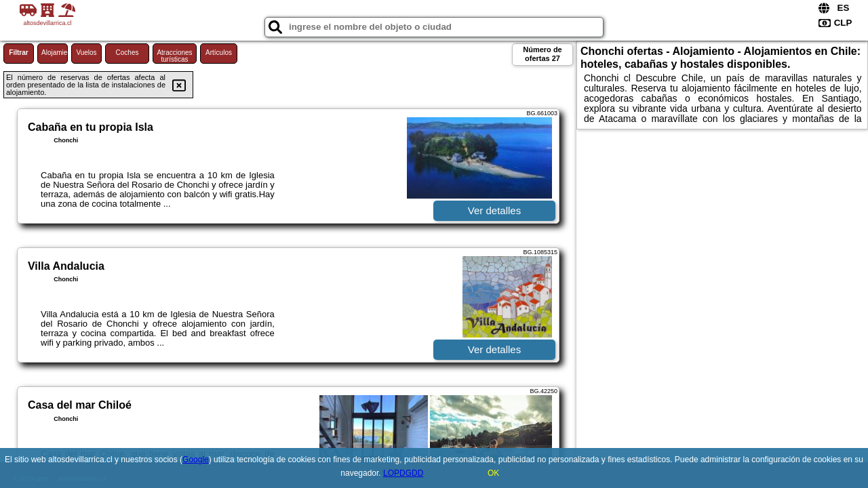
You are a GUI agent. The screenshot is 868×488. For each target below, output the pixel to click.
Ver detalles (494, 210)
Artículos (219, 53)
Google (196, 460)
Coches (127, 53)
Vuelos (86, 53)
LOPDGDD (403, 473)
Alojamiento (55, 53)
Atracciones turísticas (174, 56)
